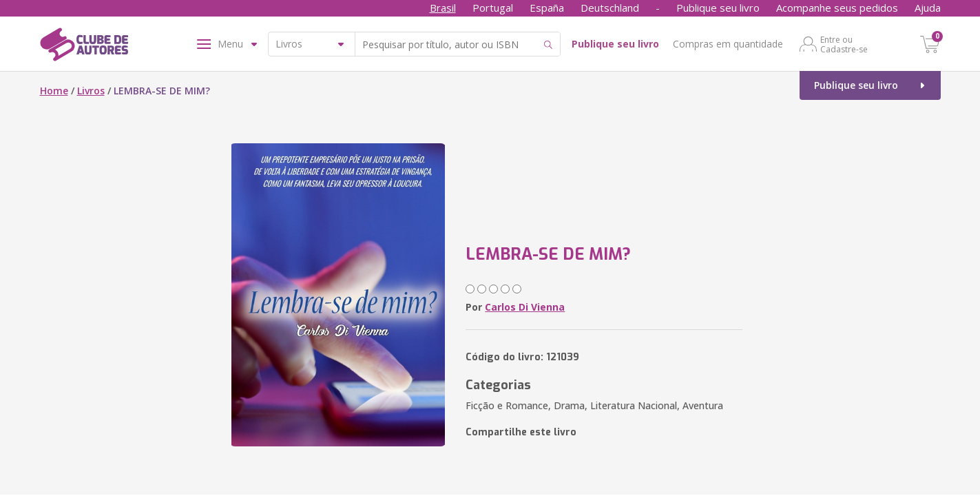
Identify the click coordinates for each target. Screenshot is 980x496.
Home (54, 91)
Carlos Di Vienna (525, 307)
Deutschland (610, 8)
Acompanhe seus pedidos (837, 8)
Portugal (493, 8)
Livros (91, 91)
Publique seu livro (718, 8)
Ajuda (928, 8)
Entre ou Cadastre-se (844, 44)
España (547, 8)
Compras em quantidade (728, 44)
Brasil (443, 8)
